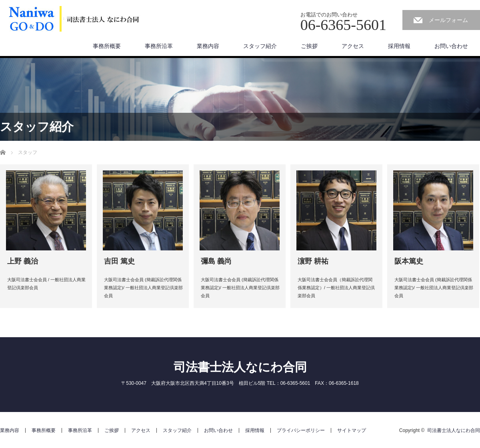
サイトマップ (352, 430)
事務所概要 (107, 46)
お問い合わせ (451, 46)
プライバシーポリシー (301, 430)
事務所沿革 (159, 46)
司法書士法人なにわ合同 (240, 367)
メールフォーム (448, 20)
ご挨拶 (309, 46)
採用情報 (399, 46)
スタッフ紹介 (260, 46)
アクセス (353, 46)
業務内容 (208, 46)
